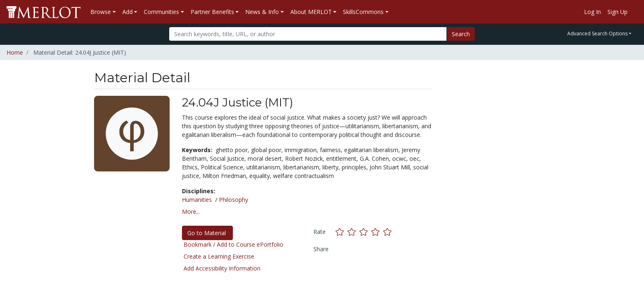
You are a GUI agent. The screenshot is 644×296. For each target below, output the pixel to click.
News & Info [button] (262, 12)
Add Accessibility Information (222, 268)
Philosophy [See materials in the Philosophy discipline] (233, 200)
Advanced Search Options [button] (597, 34)
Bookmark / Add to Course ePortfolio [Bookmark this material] (233, 244)
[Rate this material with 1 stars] (342, 232)
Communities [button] (161, 12)
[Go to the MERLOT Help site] (634, 12)
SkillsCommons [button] (363, 12)
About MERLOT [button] (311, 12)
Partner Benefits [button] (212, 12)
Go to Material (207, 233)
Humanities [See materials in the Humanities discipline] (197, 200)
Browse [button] (101, 12)
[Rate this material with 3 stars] (365, 232)
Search (461, 34)
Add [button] (128, 12)
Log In (592, 12)
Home (15, 52)
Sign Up (618, 12)
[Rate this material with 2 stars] (353, 232)
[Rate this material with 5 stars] (388, 232)
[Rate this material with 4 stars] (377, 232)
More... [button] (191, 212)
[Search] (308, 34)
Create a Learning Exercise (219, 256)
